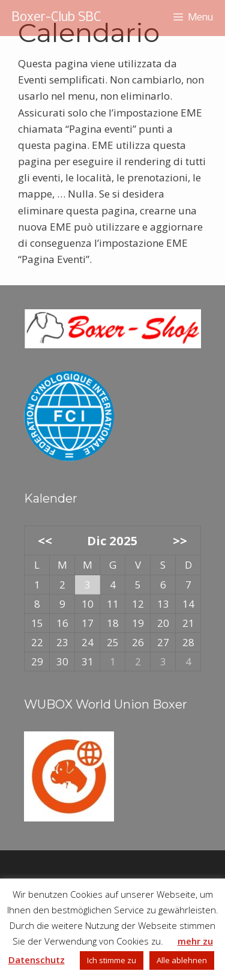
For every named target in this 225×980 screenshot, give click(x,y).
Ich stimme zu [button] (112, 960)
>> (180, 540)
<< (45, 540)
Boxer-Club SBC (56, 18)
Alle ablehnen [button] (182, 960)
